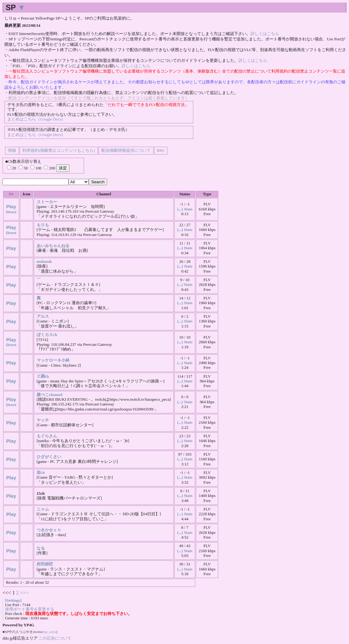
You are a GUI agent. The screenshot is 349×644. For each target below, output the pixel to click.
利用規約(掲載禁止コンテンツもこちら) (59, 151)
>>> (24, 593)
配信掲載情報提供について (126, 151)
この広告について (55, 638)
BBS (161, 151)
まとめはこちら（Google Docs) (35, 119)
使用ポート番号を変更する (30, 609)
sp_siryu (50, 632)
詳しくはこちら (265, 34)
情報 (12, 151)
